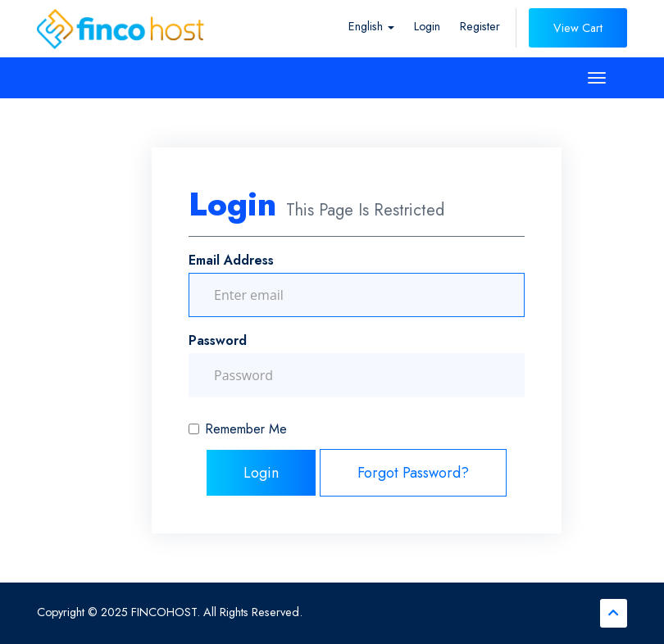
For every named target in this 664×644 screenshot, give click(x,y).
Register (480, 26)
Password (218, 340)
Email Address (231, 260)
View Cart (578, 28)
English (371, 26)
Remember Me (238, 429)
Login (427, 26)
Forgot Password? (413, 473)
